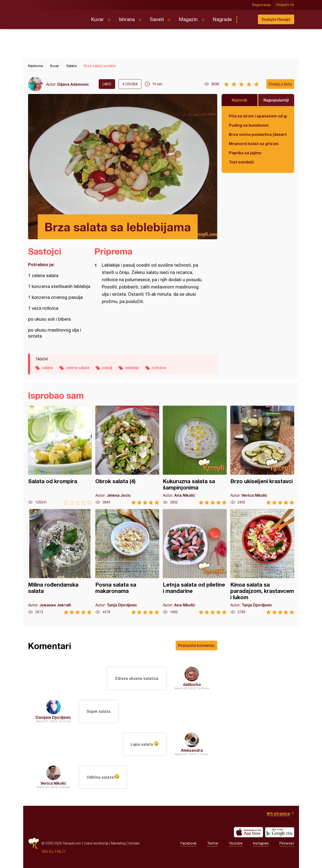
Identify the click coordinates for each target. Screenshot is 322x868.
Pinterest (287, 843)
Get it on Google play (280, 832)
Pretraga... (246, 19)
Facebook (188, 843)
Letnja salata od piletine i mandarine (195, 562)
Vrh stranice (278, 813)
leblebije (132, 368)
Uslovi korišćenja (96, 843)
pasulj (107, 368)
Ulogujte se (285, 5)
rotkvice (159, 368)
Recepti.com (56, 17)
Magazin (188, 19)
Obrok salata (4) (127, 455)
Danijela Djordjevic (53, 717)
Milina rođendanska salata (60, 562)
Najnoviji (240, 100)
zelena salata (78, 368)
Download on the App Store (248, 832)
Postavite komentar (196, 645)
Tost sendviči (241, 162)
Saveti (157, 19)
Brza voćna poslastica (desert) (258, 134)
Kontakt (134, 843)
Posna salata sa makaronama (127, 562)
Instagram (261, 843)
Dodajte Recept (276, 19)
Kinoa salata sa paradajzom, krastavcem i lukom (262, 562)
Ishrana (127, 19)
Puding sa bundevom (249, 125)
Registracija (262, 5)
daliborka (192, 684)
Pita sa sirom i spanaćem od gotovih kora (258, 116)
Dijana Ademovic (73, 84)
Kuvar (97, 19)
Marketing (118, 843)
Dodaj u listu (280, 84)
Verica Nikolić (53, 783)
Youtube (236, 843)
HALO (60, 851)
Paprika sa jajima (245, 153)
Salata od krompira (60, 455)
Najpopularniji (276, 100)
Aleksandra (192, 750)
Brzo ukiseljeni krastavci (262, 455)
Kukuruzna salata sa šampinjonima (195, 455)
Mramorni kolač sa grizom (254, 143)
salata (48, 368)
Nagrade (222, 19)
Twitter (213, 843)
